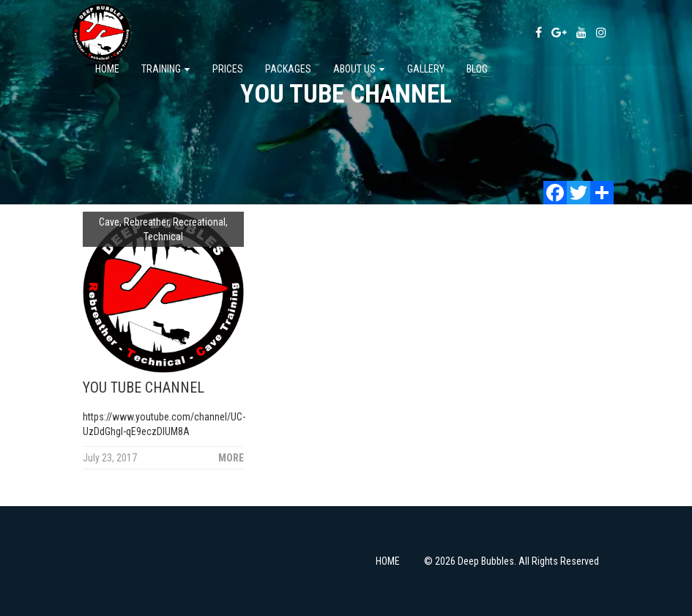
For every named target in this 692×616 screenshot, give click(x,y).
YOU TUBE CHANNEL (144, 387)
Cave (109, 222)
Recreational (199, 222)
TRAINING (166, 69)
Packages (288, 69)
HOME (388, 561)
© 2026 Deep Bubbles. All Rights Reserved (511, 561)
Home (107, 69)
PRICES (228, 69)
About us (359, 69)
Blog (477, 69)
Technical (163, 237)
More (231, 458)
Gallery (426, 69)
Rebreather (146, 222)
